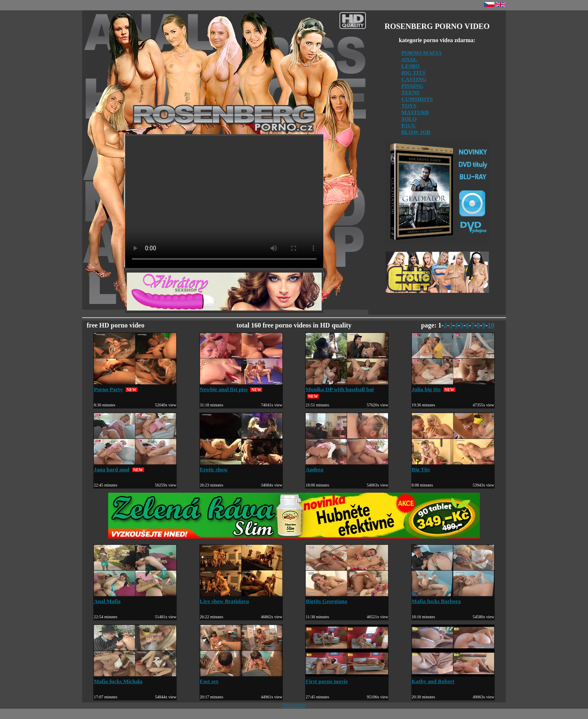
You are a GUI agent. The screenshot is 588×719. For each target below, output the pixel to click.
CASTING (414, 79)
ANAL (409, 59)
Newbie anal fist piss (241, 386)
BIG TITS (413, 72)
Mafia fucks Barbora (453, 598)
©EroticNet (294, 705)
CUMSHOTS (417, 99)
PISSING (412, 86)
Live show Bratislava (241, 598)
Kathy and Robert (453, 678)
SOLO (409, 119)
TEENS (410, 92)
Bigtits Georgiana (347, 598)
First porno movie (347, 678)
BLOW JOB (416, 132)
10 (491, 325)
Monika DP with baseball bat (347, 386)
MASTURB (415, 112)
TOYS (409, 106)
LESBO (410, 66)
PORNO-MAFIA (422, 53)
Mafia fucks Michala (135, 678)
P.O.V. (409, 125)
